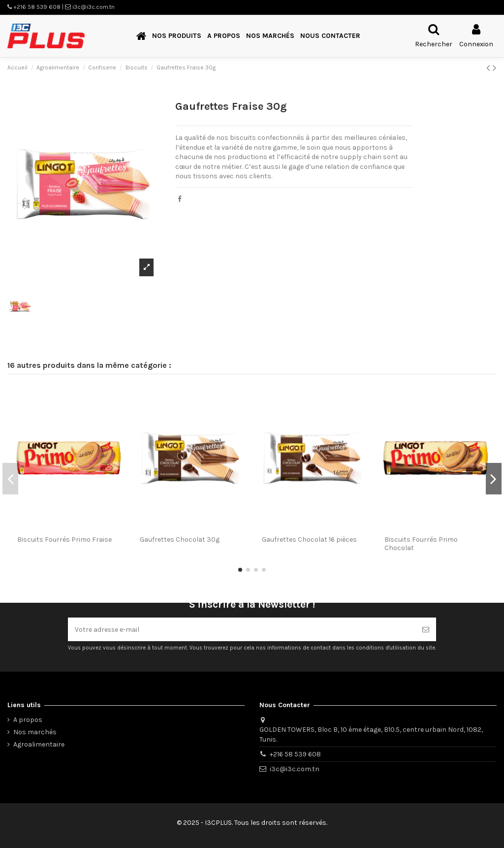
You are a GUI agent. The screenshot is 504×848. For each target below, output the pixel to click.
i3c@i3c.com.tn (295, 769)
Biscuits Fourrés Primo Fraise (64, 539)
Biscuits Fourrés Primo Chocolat (421, 544)
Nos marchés (35, 732)
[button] (177, 36)
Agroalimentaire (39, 744)
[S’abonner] (426, 629)
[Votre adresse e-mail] (242, 629)
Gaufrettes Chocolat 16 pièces (309, 539)
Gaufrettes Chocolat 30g (180, 539)
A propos (28, 720)
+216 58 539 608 (295, 754)
